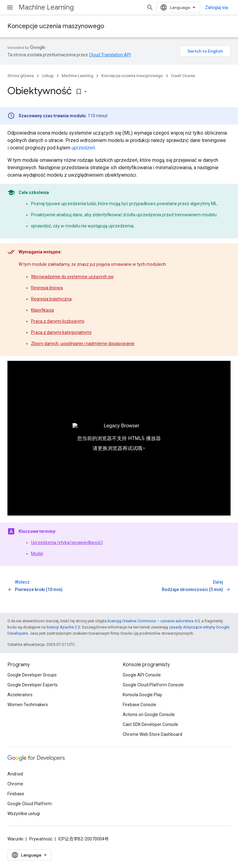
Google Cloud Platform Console (153, 685)
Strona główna (21, 76)
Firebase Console (139, 705)
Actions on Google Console (149, 715)
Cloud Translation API (110, 55)
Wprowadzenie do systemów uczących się (72, 277)
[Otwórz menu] (10, 7)
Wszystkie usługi (24, 814)
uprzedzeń (83, 148)
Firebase (16, 794)
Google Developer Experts (33, 685)
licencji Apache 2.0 (63, 627)
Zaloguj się (217, 7)
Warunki (15, 839)
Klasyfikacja (42, 310)
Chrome (15, 784)
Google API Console (142, 675)
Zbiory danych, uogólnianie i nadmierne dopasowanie (83, 343)
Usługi (48, 76)
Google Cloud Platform (30, 804)
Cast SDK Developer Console (150, 724)
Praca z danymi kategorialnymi (61, 332)
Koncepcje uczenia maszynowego (56, 26)
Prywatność (41, 839)
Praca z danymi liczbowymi (58, 321)
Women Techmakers (28, 705)
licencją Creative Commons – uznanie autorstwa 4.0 (154, 621)
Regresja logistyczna (51, 299)
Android (15, 774)
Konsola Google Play (142, 695)
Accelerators (20, 695)
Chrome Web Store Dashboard (152, 734)
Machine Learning (46, 7)
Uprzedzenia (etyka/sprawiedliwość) (67, 542)
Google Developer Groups (32, 675)
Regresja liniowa (47, 288)
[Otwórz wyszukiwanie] (150, 7)
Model (37, 554)
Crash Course (183, 76)
